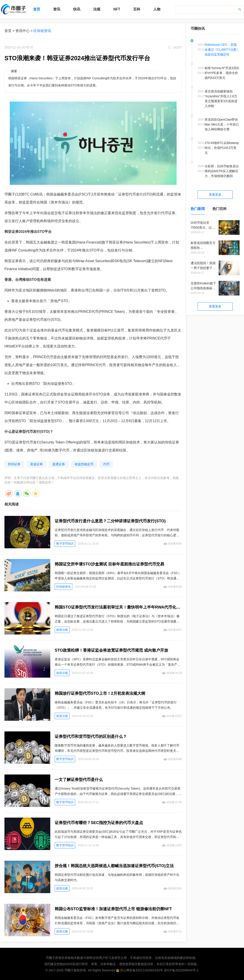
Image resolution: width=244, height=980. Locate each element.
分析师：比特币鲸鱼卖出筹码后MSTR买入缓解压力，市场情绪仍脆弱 (222, 171)
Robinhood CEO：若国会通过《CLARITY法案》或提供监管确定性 (222, 50)
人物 (157, 9)
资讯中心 (22, 31)
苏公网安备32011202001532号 (142, 970)
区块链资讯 (42, 31)
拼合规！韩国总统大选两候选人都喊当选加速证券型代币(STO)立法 (114, 866)
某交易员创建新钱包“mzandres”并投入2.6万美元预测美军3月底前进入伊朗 (221, 99)
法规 (97, 9)
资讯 (57, 9)
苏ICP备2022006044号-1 (181, 970)
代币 (106, 464)
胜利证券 (14, 464)
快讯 (77, 9)
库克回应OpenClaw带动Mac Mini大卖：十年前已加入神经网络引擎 (222, 124)
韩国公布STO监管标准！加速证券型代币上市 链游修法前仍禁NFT (113, 909)
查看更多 (215, 195)
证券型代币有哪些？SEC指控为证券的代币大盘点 (99, 823)
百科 (137, 9)
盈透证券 (59, 464)
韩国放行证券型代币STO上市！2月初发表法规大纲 (100, 693)
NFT (117, 9)
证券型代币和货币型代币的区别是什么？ (91, 736)
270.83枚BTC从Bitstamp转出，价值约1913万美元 (222, 148)
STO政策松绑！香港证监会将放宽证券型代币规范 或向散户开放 (111, 650)
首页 (37, 9)
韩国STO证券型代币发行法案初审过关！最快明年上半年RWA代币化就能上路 (118, 607)
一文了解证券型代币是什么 (79, 780)
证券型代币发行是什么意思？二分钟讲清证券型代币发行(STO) (110, 521)
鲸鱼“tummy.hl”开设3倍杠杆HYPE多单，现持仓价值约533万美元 (222, 73)
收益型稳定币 (84, 464)
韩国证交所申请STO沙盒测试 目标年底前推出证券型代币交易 (109, 564)
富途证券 (36, 464)
